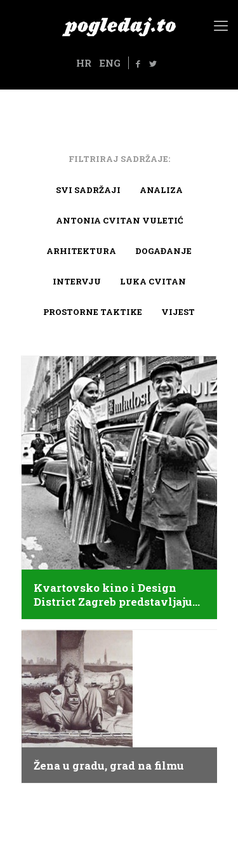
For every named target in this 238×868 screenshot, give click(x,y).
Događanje (163, 251)
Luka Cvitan (153, 281)
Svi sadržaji (88, 190)
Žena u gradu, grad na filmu (109, 766)
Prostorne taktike (93, 312)
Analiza (161, 190)
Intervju (77, 281)
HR (84, 63)
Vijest (178, 312)
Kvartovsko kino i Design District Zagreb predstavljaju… (117, 595)
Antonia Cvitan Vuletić (119, 220)
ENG (110, 63)
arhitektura (81, 251)
